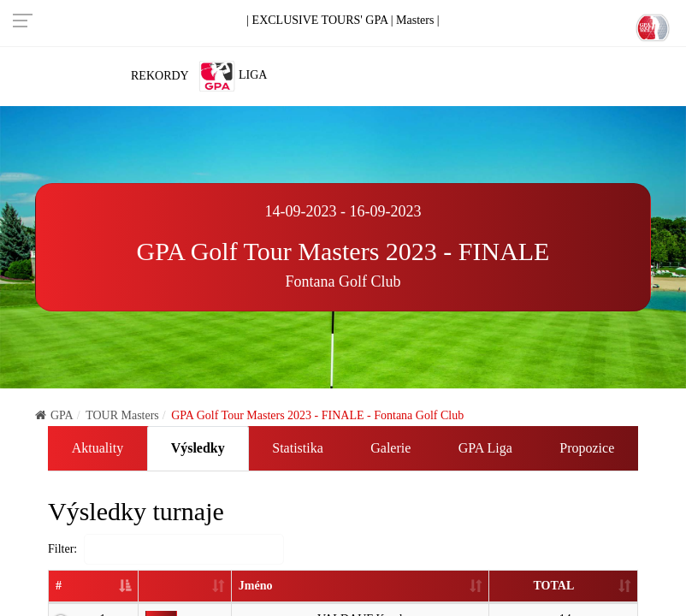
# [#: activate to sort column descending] (59, 586)
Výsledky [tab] (198, 448)
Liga (233, 76)
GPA (54, 415)
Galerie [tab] (390, 448)
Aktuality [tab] (98, 448)
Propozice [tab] (587, 448)
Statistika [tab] (298, 448)
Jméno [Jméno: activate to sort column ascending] (254, 586)
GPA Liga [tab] (485, 448)
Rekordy (160, 76)
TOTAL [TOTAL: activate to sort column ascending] (553, 586)
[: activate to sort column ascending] (184, 587)
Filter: (166, 549)
